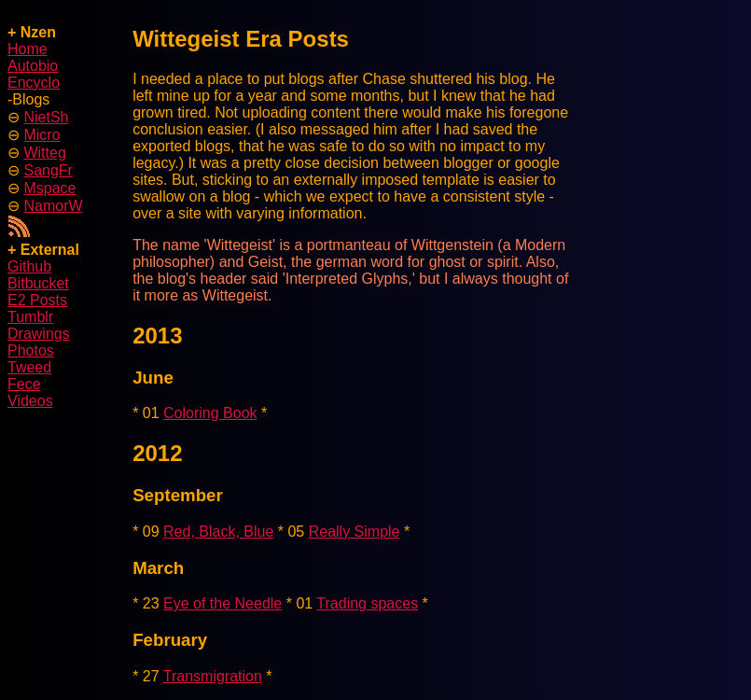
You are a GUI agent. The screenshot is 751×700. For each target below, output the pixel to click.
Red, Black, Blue (218, 532)
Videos (30, 401)
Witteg (44, 153)
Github (29, 266)
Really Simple (355, 532)
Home (28, 49)
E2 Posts (37, 300)
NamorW (53, 206)
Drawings (39, 334)
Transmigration (213, 676)
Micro (42, 135)
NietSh (46, 117)
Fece (24, 384)
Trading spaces (367, 603)
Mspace (49, 188)
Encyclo (34, 83)
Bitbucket (38, 283)
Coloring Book (210, 413)
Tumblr (30, 317)
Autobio (33, 66)
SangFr (48, 170)
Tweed (29, 367)
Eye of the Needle (223, 603)
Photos (31, 350)
